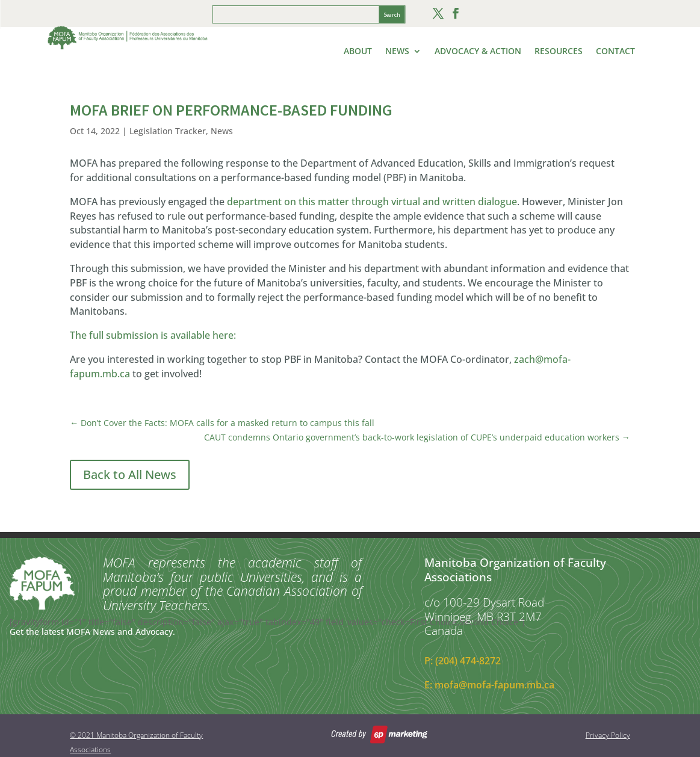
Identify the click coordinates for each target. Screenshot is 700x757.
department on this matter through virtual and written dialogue (372, 202)
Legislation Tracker (168, 131)
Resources (559, 52)
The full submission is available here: (153, 335)
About (358, 52)
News (397, 52)
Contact (615, 52)
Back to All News (130, 474)
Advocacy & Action (478, 52)
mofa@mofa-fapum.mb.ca (494, 685)
